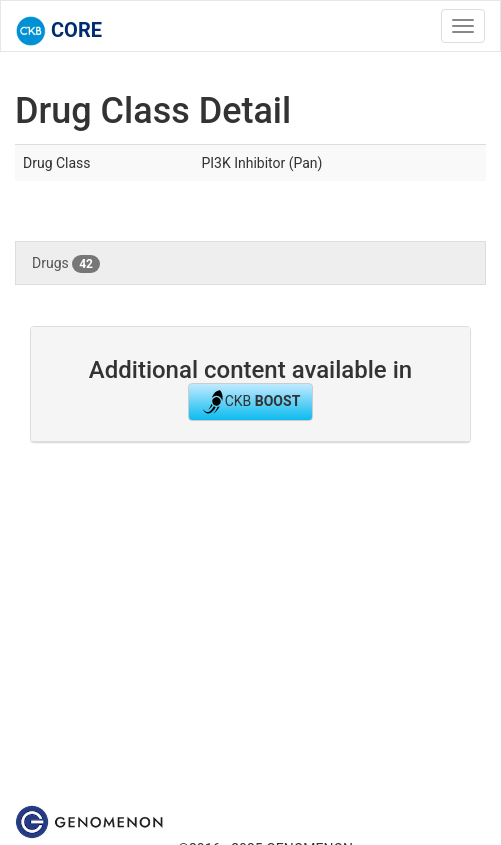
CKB (251, 402)
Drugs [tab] (66, 264)
